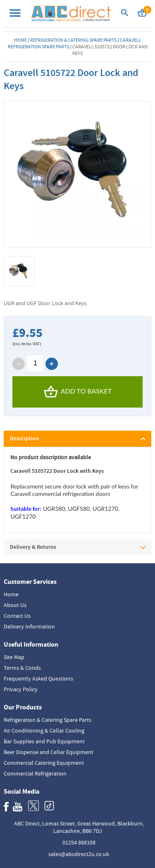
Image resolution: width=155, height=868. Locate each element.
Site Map (14, 657)
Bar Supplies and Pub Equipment (44, 741)
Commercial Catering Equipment (44, 763)
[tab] (77, 439)
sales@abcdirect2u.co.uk (79, 854)
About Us (15, 605)
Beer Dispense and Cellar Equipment (49, 752)
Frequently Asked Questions (38, 678)
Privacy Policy (21, 689)
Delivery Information (29, 626)
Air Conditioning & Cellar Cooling (44, 730)
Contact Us (17, 616)
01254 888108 (79, 842)
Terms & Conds (22, 668)
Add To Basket (78, 392)
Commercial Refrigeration (35, 773)
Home (20, 40)
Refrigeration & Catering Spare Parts (73, 40)
